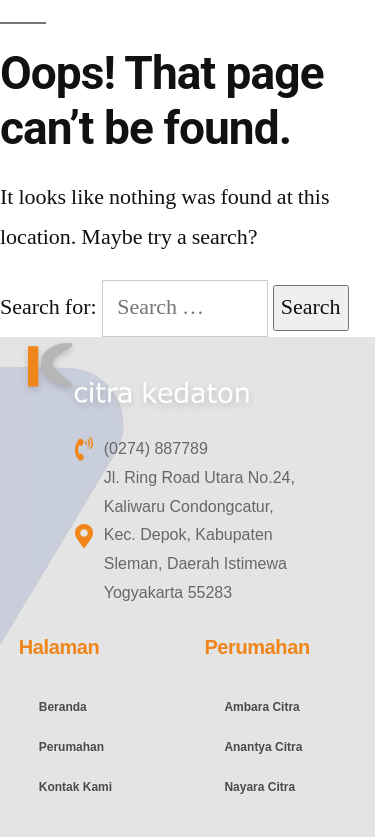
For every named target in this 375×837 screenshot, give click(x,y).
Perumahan (71, 747)
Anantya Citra (263, 747)
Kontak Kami (75, 787)
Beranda (63, 707)
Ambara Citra (261, 707)
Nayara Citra (259, 787)
